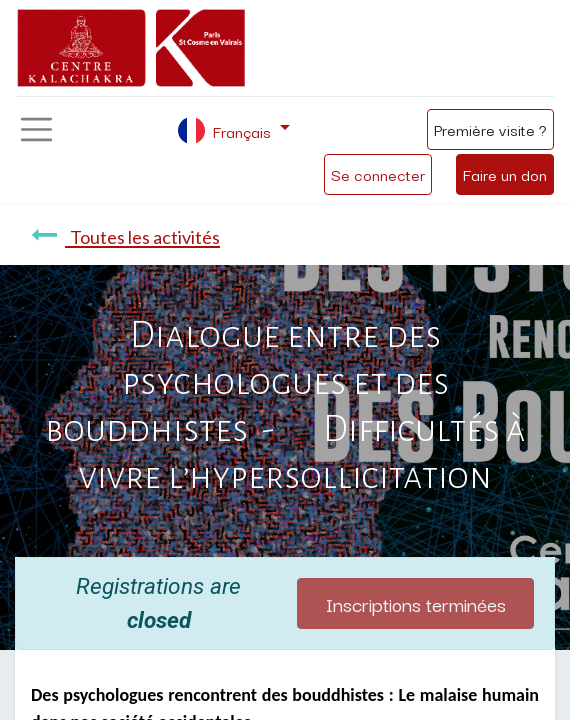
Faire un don (505, 174)
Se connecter (378, 174)
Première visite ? (490, 129)
